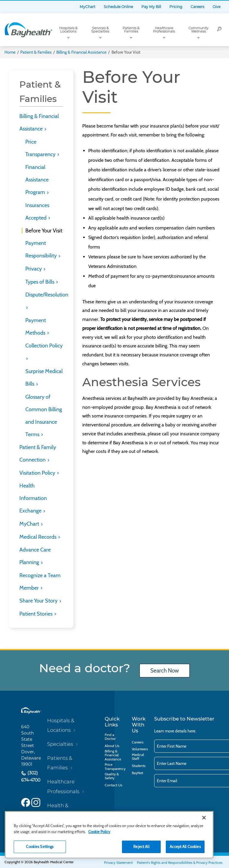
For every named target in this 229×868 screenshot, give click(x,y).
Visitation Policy (38, 473)
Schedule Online (118, 7)
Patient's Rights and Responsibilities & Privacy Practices (180, 862)
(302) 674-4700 (31, 777)
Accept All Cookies (185, 847)
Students (139, 766)
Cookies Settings (40, 847)
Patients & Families (131, 30)
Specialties (60, 744)
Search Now (165, 671)
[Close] (204, 818)
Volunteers (140, 749)
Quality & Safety (112, 776)
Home (10, 52)
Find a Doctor (110, 737)
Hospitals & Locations (68, 30)
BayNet (137, 773)
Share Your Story (39, 601)
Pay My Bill (151, 7)
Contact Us (113, 785)
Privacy (34, 269)
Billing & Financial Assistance (81, 52)
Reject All (141, 847)
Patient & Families (36, 52)
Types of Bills (40, 282)
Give (216, 7)
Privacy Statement (118, 862)
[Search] (219, 30)
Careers (197, 7)
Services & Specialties (100, 30)
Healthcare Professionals (164, 30)
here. (192, 731)
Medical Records (38, 537)
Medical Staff (138, 757)
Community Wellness (198, 30)
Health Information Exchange (33, 498)
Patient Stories (37, 614)
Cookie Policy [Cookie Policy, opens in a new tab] (99, 832)
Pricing (176, 7)
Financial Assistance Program (37, 180)
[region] (109, 835)
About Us (112, 746)
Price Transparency (115, 766)
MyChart (88, 7)
